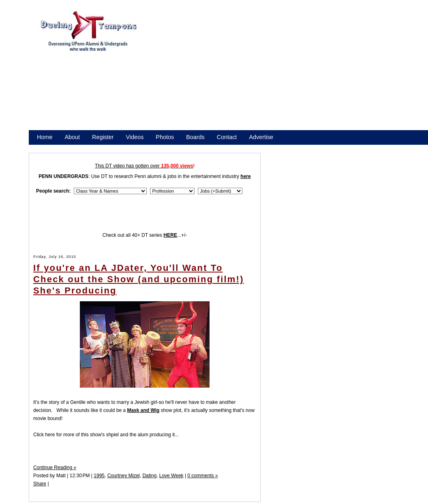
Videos (135, 137)
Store (44, 148)
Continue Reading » (55, 468)
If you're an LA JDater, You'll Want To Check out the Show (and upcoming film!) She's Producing (139, 279)
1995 (99, 476)
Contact (227, 137)
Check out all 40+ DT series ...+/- (145, 235)
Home (45, 137)
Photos (165, 137)
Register (103, 137)
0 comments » (202, 476)
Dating (149, 476)
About (72, 137)
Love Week (171, 476)
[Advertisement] (266, 72)
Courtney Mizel (124, 476)
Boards (195, 137)
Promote (74, 148)
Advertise (261, 137)
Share (40, 484)
